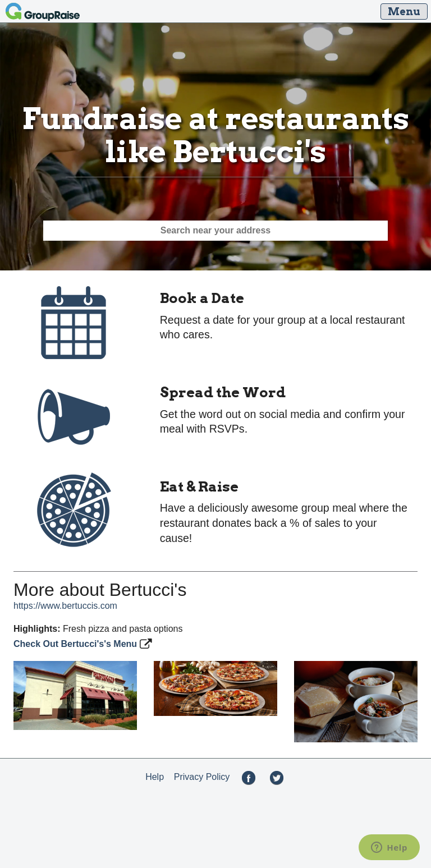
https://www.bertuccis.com (65, 606)
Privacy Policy (202, 777)
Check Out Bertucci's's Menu (77, 644)
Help (155, 777)
